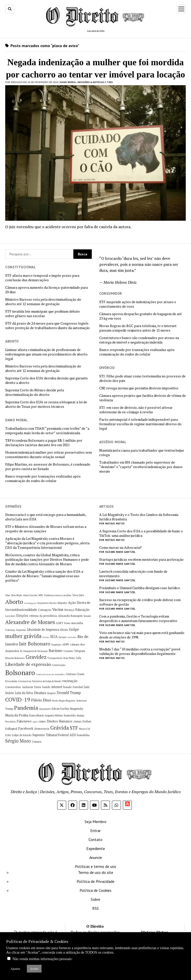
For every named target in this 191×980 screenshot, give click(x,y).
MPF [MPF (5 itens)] (41, 595)
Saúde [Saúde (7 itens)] (46, 687)
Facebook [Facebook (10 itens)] (26, 728)
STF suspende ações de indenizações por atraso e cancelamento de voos (138, 304)
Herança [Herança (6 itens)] (69, 610)
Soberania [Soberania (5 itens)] (82, 701)
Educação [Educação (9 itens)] (82, 610)
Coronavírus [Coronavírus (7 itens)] (13, 687)
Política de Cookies (95, 890)
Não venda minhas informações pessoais (42, 959)
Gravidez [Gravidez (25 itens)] (36, 657)
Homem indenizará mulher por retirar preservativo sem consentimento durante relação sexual (48, 455)
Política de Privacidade (95, 881)
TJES (110, 82)
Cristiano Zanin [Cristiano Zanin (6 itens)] (75, 674)
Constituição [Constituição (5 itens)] (59, 665)
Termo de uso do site (96, 872)
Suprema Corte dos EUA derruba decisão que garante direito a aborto (47, 380)
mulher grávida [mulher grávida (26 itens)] (23, 636)
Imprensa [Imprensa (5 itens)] (21, 630)
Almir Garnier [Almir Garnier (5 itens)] (30, 595)
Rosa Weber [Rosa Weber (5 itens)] (69, 658)
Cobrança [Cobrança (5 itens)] (10, 630)
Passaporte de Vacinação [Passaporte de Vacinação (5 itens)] (36, 651)
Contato (95, 840)
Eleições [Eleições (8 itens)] (22, 616)
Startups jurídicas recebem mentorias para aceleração (141, 560)
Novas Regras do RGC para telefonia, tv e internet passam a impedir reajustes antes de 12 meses (138, 328)
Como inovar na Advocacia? (120, 548)
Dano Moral (68, 82)
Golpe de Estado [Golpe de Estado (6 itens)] (22, 735)
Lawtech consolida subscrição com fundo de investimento (133, 574)
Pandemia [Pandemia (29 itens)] (26, 708)
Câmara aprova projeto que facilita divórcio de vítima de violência (143, 398)
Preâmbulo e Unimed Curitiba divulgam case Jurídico (140, 588)
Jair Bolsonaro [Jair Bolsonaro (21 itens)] (35, 644)
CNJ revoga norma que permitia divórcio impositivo (139, 388)
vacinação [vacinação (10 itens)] (70, 681)
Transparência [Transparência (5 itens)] (55, 658)
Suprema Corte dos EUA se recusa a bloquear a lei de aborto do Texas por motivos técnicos (46, 404)
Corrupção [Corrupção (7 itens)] (45, 610)
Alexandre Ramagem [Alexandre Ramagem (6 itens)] (70, 616)
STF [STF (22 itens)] (74, 728)
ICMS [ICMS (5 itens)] (8, 735)
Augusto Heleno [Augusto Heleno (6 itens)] (54, 715)
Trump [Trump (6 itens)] (9, 709)
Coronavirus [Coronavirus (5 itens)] (25, 681)
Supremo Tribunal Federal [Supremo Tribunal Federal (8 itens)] (50, 735)
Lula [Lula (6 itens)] (78, 658)
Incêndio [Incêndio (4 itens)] (72, 637)
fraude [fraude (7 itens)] (68, 687)
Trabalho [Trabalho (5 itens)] (68, 651)
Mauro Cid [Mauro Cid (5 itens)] (85, 729)
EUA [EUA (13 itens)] (54, 636)
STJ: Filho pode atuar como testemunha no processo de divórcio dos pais (142, 378)
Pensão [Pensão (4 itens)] (46, 637)
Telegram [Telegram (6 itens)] (80, 651)
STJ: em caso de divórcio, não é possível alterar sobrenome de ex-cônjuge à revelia (136, 410)
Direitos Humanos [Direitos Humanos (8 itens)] (60, 721)
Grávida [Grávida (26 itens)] (60, 728)
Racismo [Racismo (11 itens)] (56, 651)
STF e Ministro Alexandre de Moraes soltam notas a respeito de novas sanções (46, 529)
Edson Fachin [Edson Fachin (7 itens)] (60, 709)
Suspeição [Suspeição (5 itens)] (56, 645)
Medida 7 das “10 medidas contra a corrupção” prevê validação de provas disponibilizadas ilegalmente (140, 651)
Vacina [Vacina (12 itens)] (58, 609)
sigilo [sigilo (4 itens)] (35, 722)
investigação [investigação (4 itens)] (30, 603)
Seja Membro (95, 822)
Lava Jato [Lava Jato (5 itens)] (10, 616)
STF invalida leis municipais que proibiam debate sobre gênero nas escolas (43, 314)
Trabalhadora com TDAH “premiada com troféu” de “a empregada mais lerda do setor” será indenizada (47, 431)
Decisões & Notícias (91, 82)
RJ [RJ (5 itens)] (21, 651)
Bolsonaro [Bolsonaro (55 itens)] (20, 673)
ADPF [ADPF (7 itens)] (66, 644)
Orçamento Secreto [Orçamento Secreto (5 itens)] (47, 603)
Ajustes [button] (15, 969)
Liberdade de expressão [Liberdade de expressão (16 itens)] (28, 664)
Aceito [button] (34, 969)
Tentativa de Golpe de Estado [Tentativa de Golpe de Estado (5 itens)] (47, 681)
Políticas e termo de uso (95, 866)
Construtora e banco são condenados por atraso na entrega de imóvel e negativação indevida (139, 340)
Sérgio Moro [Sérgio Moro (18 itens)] (18, 741)
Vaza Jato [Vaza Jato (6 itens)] (78, 595)
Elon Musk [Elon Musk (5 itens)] (17, 595)
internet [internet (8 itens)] (57, 687)
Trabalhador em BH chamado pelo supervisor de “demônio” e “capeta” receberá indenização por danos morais (141, 467)
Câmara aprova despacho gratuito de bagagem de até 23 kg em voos (141, 316)
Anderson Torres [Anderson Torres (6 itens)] (31, 687)
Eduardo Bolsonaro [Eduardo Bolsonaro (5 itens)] (15, 658)
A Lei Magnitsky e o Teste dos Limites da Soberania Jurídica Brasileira (139, 517)
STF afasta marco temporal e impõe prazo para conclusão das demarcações (42, 278)
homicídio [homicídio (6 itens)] (70, 715)
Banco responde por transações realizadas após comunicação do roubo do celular (137, 352)
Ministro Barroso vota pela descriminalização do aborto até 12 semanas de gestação (43, 302)
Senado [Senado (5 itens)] (87, 616)
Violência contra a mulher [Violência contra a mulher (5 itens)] (58, 595)
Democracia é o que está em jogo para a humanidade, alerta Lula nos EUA (46, 517)
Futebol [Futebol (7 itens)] (78, 687)
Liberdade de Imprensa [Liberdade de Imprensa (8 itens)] (43, 630)
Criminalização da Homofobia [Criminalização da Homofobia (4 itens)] (50, 674)
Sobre (95, 899)
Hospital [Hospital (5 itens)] (51, 693)
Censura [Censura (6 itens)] (37, 742)
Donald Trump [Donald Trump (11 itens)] (69, 693)
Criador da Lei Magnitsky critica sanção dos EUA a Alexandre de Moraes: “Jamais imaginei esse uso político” (44, 576)
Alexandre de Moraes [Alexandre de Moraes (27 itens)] (30, 622)
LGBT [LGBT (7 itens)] (60, 623)
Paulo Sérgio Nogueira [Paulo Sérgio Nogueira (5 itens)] (64, 701)
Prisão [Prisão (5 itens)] (67, 623)
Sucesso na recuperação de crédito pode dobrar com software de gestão (140, 602)
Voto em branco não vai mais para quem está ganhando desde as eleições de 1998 (142, 635)
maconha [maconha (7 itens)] (77, 623)
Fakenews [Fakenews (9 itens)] (24, 721)
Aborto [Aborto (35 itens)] (14, 602)
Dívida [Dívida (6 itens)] (64, 630)
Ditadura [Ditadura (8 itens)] (40, 693)
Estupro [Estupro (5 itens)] (63, 637)
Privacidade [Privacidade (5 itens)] (11, 681)
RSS (95, 908)
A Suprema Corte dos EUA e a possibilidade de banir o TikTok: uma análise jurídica (141, 533)
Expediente (96, 848)
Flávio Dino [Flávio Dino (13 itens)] (41, 700)
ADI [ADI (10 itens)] (73, 735)
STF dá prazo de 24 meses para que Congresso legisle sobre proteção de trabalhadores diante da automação (48, 326)
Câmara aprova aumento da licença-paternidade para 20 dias (47, 290)
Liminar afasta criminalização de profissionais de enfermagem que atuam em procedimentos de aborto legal (46, 354)
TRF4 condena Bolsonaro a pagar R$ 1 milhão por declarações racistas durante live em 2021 (44, 443)
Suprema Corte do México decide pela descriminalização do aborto (35, 392)
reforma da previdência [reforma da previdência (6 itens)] (43, 616)
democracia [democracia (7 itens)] (42, 729)
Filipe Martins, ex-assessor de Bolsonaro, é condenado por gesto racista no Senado (48, 467)
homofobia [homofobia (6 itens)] (83, 735)
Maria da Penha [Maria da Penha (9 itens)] (17, 715)
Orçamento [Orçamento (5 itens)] (45, 709)
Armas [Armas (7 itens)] (77, 721)
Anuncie (96, 857)
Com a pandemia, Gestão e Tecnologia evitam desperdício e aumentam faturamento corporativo (138, 619)
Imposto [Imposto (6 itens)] (62, 603)
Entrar (95, 831)
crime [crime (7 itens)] (42, 721)
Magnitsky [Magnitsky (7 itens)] (77, 709)
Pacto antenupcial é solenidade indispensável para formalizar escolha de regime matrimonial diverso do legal (140, 424)
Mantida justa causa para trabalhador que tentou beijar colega (142, 453)
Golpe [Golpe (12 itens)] (74, 629)
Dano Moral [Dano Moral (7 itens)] (36, 715)
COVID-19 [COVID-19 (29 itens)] (18, 699)
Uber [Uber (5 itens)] (8, 595)
